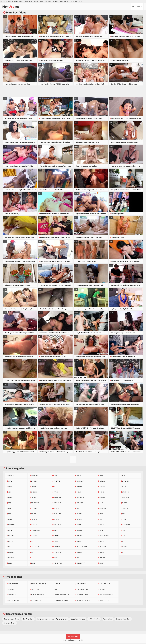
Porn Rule (36, 2)
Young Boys (9, 624)
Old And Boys (28, 620)
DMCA (81, 641)
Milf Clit (81, 2)
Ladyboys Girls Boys (94, 620)
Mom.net (13, 7)
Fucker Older (74, 2)
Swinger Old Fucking (46, 2)
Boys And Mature (78, 620)
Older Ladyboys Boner (11, 620)
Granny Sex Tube (28, 2)
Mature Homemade (65, 2)
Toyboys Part (108, 620)
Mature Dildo (10, 2)
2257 (65, 641)
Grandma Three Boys (123, 620)
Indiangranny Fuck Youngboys (52, 620)
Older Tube (56, 2)
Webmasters (73, 641)
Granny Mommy (18, 2)
